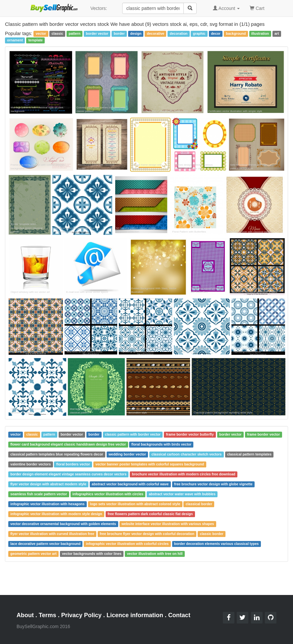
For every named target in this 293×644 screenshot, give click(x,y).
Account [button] (226, 8)
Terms (48, 615)
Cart (257, 8)
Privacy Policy (81, 615)
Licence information (135, 615)
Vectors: (99, 8)
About (25, 615)
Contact (179, 615)
